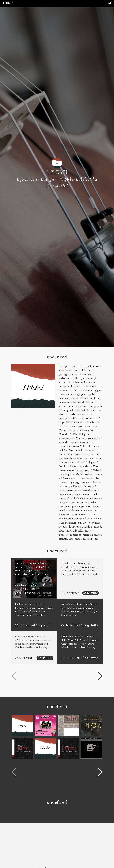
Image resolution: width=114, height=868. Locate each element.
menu (8, 4)
